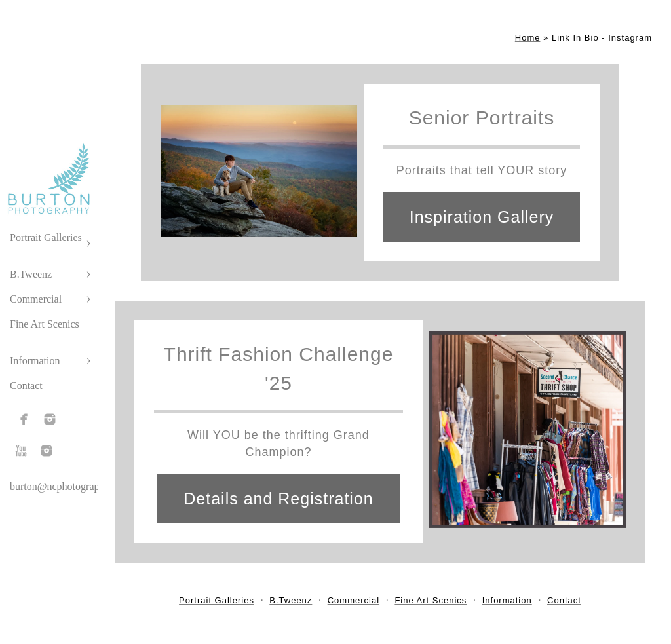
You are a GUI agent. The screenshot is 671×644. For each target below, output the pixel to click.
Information (35, 361)
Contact (26, 386)
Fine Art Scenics (45, 324)
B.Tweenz (31, 274)
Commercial (36, 299)
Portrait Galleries (46, 237)
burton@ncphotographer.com (71, 486)
